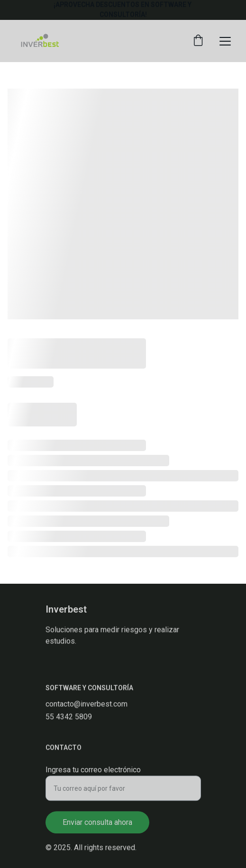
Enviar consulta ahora (97, 826)
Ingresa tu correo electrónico (93, 773)
